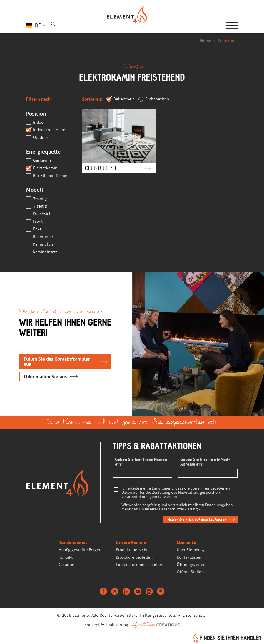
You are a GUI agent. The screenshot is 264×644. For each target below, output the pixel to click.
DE (38, 25)
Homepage (132, 26)
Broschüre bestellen (134, 557)
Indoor (36, 122)
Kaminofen (40, 245)
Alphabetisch (154, 99)
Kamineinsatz (42, 252)
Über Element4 (191, 550)
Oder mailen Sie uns (45, 377)
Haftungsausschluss (158, 615)
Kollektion (227, 41)
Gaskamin (39, 161)
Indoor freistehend (47, 130)
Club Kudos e (119, 141)
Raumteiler (40, 237)
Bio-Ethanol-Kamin (47, 176)
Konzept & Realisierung (132, 624)
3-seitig (37, 199)
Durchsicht (40, 214)
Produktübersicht (132, 550)
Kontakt (66, 557)
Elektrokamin (42, 168)
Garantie (66, 565)
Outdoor (37, 138)
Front (34, 222)
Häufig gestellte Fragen (80, 550)
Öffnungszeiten (191, 565)
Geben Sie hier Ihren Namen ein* (141, 462)
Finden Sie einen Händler (139, 565)
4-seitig (37, 206)
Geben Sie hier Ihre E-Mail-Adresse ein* (205, 462)
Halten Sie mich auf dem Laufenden (197, 520)
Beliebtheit (120, 99)
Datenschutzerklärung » (180, 509)
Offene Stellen (190, 572)
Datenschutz (194, 615)
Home (206, 41)
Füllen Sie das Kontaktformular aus (57, 362)
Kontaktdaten (189, 557)
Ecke (34, 229)
